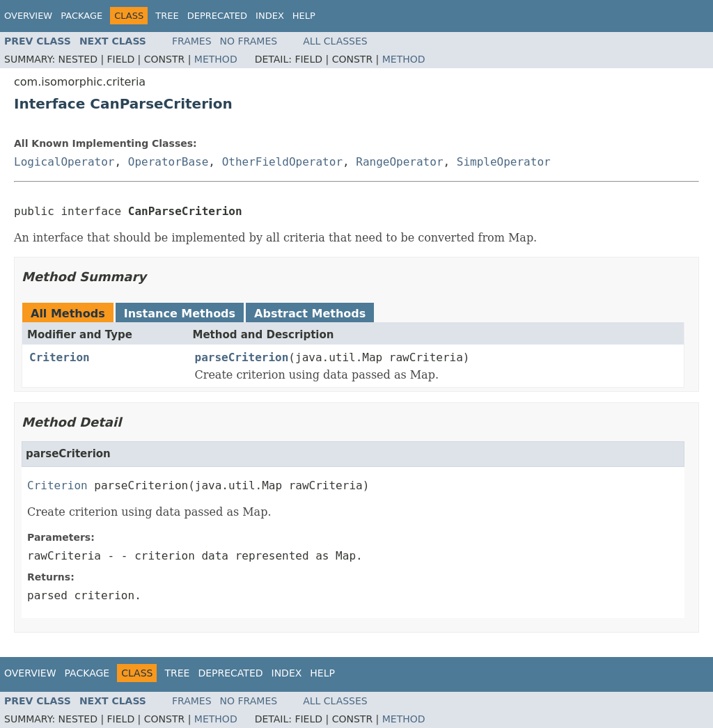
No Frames (249, 41)
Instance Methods (180, 314)
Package (81, 16)
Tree (167, 16)
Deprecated (217, 16)
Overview (28, 16)
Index (270, 16)
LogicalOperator (64, 162)
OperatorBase (169, 162)
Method (216, 59)
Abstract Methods (310, 314)
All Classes (335, 41)
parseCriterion (242, 357)
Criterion (60, 357)
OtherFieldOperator (282, 162)
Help (304, 16)
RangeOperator (399, 162)
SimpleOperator (504, 162)
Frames (192, 41)
